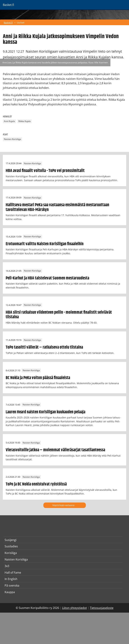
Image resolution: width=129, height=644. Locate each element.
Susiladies (11, 546)
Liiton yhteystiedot (74, 608)
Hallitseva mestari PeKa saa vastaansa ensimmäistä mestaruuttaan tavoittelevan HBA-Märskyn (57, 207)
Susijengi (11, 540)
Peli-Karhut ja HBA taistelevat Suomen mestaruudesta (47, 278)
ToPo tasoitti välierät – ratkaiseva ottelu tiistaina (44, 347)
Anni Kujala (9, 121)
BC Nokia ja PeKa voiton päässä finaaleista (38, 378)
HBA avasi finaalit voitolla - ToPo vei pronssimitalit (45, 171)
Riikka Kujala (25, 121)
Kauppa (10, 592)
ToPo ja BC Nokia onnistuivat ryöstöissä (36, 484)
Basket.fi (8, 23)
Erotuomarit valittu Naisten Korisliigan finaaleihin (45, 244)
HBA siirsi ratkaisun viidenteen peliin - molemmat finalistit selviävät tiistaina (59, 315)
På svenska (12, 585)
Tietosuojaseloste (102, 608)
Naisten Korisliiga (12, 139)
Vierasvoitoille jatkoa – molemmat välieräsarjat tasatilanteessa (55, 450)
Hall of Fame (13, 573)
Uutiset (21, 23)
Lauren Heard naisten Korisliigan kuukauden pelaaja (45, 412)
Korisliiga (11, 553)
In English (11, 579)
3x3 (7, 566)
